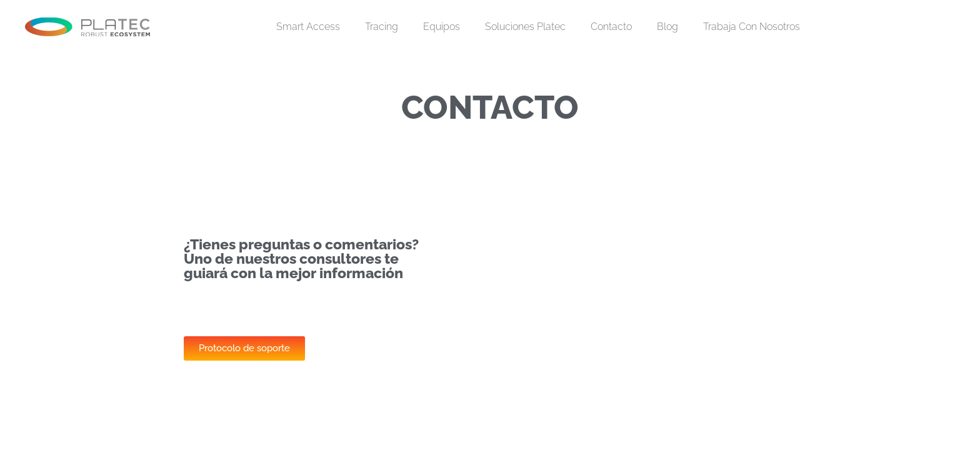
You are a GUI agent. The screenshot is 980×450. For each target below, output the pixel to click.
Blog (667, 27)
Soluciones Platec (525, 27)
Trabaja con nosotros (752, 27)
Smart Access (308, 27)
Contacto (611, 27)
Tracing (382, 27)
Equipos (442, 27)
